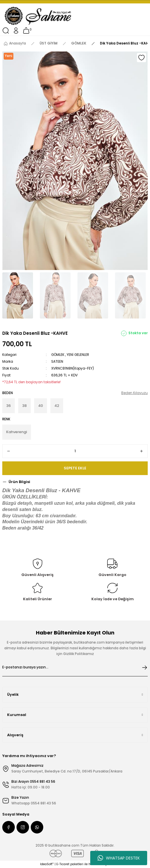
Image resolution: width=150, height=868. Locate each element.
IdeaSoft (47, 864)
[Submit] (145, 668)
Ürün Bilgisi (19, 482)
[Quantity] (75, 451)
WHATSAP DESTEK (119, 858)
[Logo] (38, 16)
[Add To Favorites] (141, 58)
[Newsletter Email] (75, 668)
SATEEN (57, 362)
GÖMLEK (58, 355)
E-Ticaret (63, 864)
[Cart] (26, 31)
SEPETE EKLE (75, 468)
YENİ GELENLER (78, 355)
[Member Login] (16, 31)
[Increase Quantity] (141, 451)
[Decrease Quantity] (9, 451)
